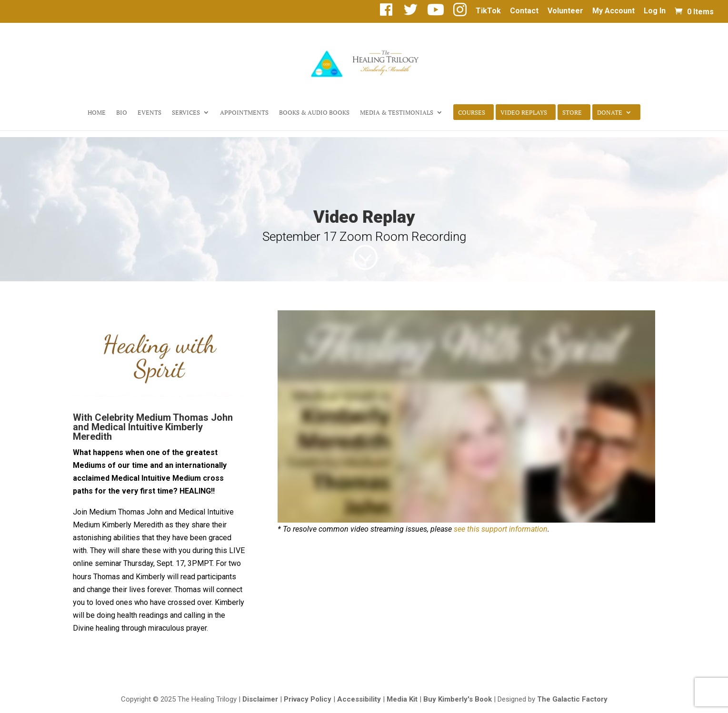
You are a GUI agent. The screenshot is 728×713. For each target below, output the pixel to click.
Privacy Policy (308, 699)
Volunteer (565, 11)
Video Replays (524, 113)
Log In (655, 11)
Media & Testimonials (397, 113)
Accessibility (359, 699)
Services (186, 113)
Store (572, 113)
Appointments (244, 113)
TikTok (488, 11)
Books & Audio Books (314, 113)
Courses (472, 113)
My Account (613, 11)
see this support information (501, 529)
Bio (122, 113)
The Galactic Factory (572, 699)
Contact (524, 11)
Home (97, 113)
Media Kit (402, 699)
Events (150, 113)
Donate (610, 113)
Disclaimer (260, 699)
